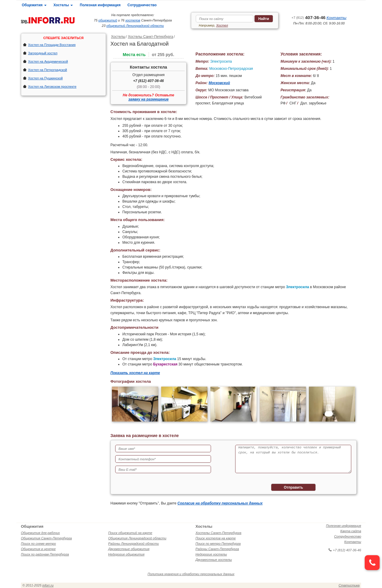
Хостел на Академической (48, 61)
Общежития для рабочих (40, 533)
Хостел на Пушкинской (45, 78)
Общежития (34, 5)
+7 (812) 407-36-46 (148, 81)
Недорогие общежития (127, 554)
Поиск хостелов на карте (216, 538)
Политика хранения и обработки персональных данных (191, 574)
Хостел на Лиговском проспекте (52, 87)
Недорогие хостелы (211, 554)
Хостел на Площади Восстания (52, 45)
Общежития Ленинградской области (137, 538)
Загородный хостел (43, 53)
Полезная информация (100, 5)
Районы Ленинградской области (134, 544)
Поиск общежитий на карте (130, 533)
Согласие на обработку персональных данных (220, 503)
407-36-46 (309, 17)
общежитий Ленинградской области (135, 26)
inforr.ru (48, 585)
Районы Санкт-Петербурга (217, 549)
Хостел (222, 25)
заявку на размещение (148, 99)
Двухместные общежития (129, 549)
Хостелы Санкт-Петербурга (150, 37)
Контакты (336, 18)
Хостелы (63, 5)
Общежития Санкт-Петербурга (46, 538)
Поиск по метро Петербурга (218, 544)
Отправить (293, 487)
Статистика (349, 585)
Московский (219, 83)
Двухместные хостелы (214, 560)
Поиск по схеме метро (38, 544)
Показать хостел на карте (135, 373)
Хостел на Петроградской (48, 70)
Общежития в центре (38, 549)
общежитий (108, 20)
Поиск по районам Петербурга (45, 554)
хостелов (133, 20)
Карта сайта (351, 531)
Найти (264, 19)
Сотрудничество (142, 5)
